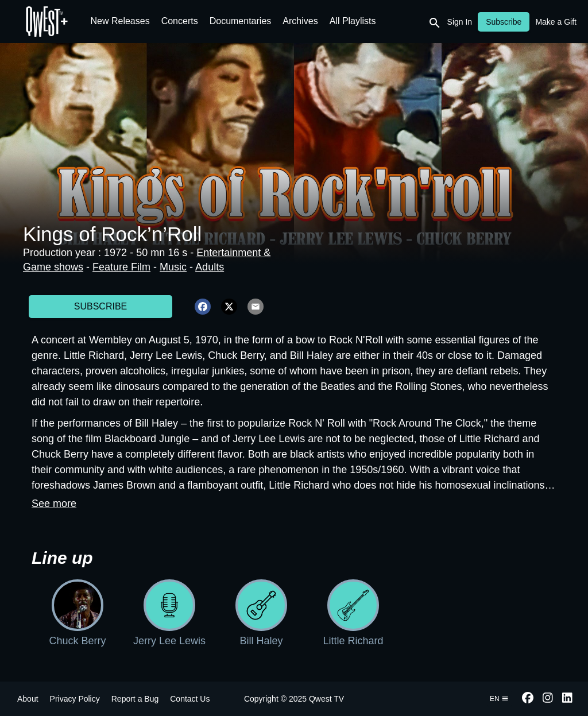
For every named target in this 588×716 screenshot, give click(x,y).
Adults (210, 267)
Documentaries (241, 21)
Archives (300, 21)
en (499, 699)
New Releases (120, 21)
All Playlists (353, 21)
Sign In (460, 22)
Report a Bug (135, 699)
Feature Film (121, 267)
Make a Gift (556, 22)
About (28, 699)
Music (173, 267)
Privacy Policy (75, 699)
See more (54, 504)
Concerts (180, 21)
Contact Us (190, 699)
